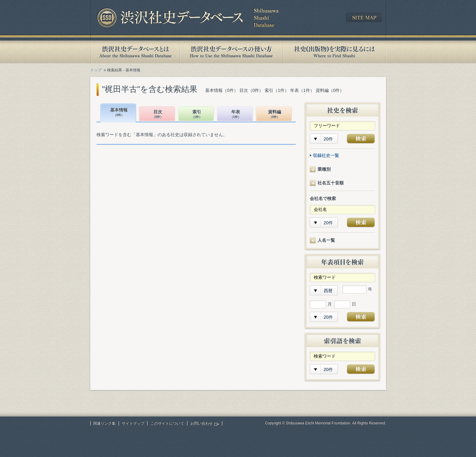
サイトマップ (133, 423)
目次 (158, 114)
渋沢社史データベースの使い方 (231, 52)
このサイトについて (167, 423)
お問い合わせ (201, 423)
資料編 (275, 114)
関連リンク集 (104, 423)
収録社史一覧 (326, 155)
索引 (197, 114)
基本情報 (119, 113)
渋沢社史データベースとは (135, 52)
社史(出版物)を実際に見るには (334, 52)
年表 (236, 114)
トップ (96, 70)
